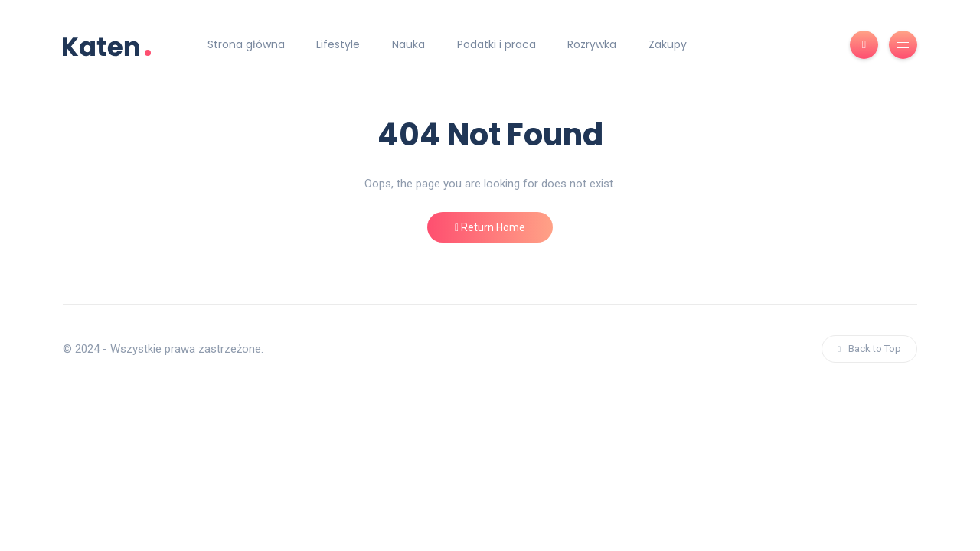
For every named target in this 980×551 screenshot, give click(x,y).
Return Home (490, 227)
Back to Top (869, 349)
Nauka (408, 44)
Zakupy (668, 44)
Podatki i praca (497, 44)
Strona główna (246, 44)
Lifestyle (338, 44)
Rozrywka (592, 44)
